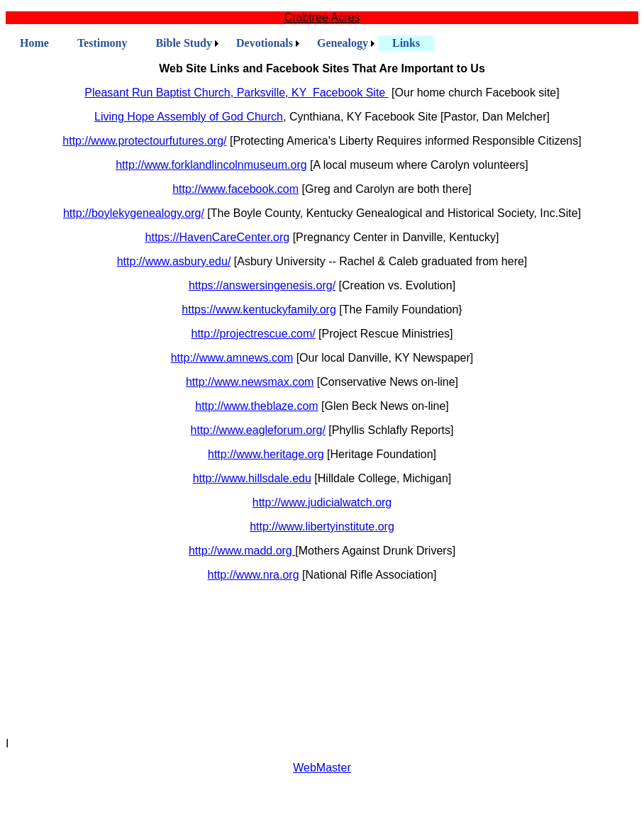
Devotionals (265, 43)
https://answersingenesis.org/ (262, 285)
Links (406, 43)
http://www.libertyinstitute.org (322, 527)
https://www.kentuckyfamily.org (259, 310)
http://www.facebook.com (235, 189)
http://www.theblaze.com (256, 406)
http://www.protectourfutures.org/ (144, 141)
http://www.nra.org (254, 575)
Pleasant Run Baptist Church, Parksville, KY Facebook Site (236, 93)
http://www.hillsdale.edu (252, 478)
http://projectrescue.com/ (253, 334)
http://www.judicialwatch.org (322, 502)
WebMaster (322, 768)
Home (34, 43)
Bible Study (184, 43)
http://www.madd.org (242, 551)
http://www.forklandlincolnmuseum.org (211, 165)
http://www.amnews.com (232, 358)
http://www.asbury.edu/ (174, 261)
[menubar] (220, 43)
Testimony (102, 43)
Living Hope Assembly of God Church (189, 117)
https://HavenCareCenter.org (218, 237)
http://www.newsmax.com (250, 382)
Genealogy (343, 43)
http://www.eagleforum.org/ (258, 430)
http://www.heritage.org (266, 454)
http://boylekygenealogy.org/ (134, 213)
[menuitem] (34, 43)
